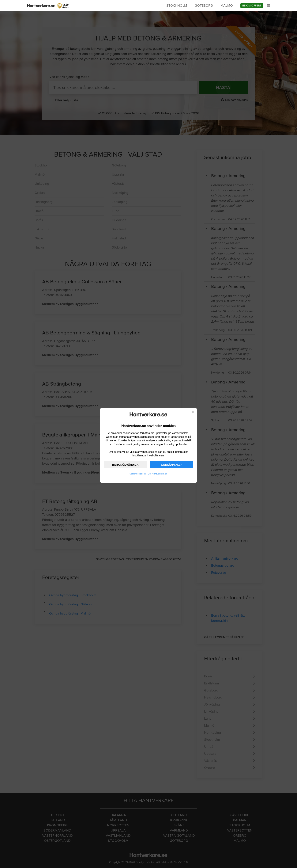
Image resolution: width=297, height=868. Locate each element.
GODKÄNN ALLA (172, 465)
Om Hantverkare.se (158, 474)
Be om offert (252, 6)
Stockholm (177, 6)
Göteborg (204, 6)
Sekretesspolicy (138, 474)
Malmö (227, 6)
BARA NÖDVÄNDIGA (125, 465)
